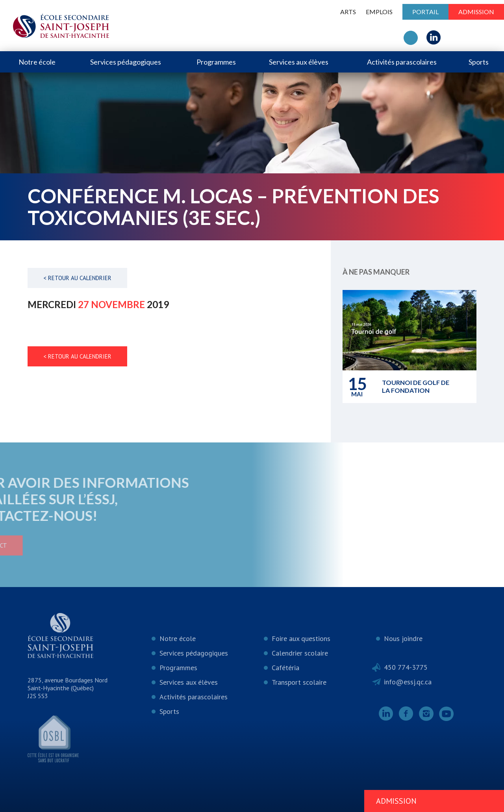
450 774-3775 (406, 667)
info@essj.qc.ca (408, 682)
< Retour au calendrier (77, 278)
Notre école (37, 62)
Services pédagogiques (126, 62)
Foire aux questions (301, 638)
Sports (479, 62)
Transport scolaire (299, 682)
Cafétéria (285, 668)
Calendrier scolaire (300, 653)
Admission (476, 12)
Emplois (379, 12)
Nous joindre (403, 638)
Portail (425, 12)
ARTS (348, 12)
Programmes (216, 62)
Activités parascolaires (402, 62)
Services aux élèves (299, 62)
